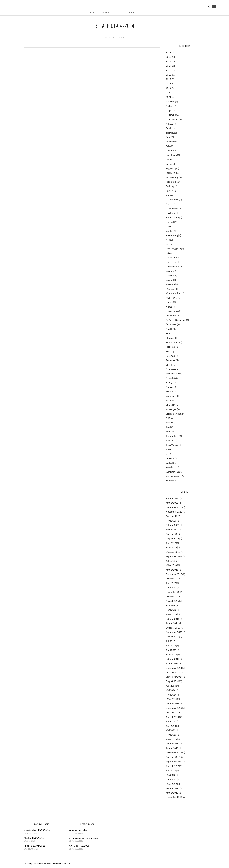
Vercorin (170, 458)
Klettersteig (172, 235)
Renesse (170, 333)
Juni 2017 (171, 583)
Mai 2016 (171, 605)
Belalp (169, 128)
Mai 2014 (171, 690)
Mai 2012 (171, 775)
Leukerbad (171, 262)
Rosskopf (170, 351)
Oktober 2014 (173, 672)
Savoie (169, 365)
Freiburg (170, 186)
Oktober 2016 (173, 596)
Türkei (169, 449)
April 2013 (171, 735)
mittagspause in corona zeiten (84, 838)
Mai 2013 (171, 730)
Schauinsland (172, 369)
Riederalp (171, 347)
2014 (168, 66)
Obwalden (171, 315)
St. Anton (170, 400)
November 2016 (174, 592)
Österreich (171, 324)
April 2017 (171, 587)
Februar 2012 (173, 788)
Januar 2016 (172, 623)
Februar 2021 (173, 498)
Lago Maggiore (173, 249)
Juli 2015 (170, 641)
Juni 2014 (171, 686)
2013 (168, 61)
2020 (168, 93)
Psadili (169, 329)
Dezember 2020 (174, 507)
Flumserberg (172, 177)
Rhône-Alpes (172, 342)
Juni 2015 (171, 645)
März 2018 (171, 565)
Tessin (169, 422)
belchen (170, 133)
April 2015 (171, 650)
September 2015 (174, 632)
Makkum (170, 284)
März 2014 (171, 699)
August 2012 (172, 766)
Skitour (169, 391)
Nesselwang (172, 311)
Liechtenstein (173, 266)
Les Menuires (172, 257)
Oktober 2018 (173, 552)
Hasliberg (171, 213)
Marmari (170, 289)
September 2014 (174, 677)
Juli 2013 (170, 721)
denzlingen (171, 155)
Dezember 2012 (174, 752)
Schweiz (170, 378)
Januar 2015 (172, 663)
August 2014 (172, 681)
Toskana (170, 440)
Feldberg (170, 173)
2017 (168, 79)
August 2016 (172, 601)
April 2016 (171, 610)
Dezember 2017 (174, 574)
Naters (169, 302)
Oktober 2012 (173, 757)
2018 (168, 83)
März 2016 (171, 614)
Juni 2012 (171, 770)
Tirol (168, 432)
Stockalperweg (173, 414)
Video (119, 12)
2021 (168, 97)
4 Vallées (170, 101)
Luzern (169, 280)
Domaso (170, 159)
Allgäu (169, 110)
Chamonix (171, 150)
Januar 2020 (172, 530)
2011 (168, 52)
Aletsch (170, 106)
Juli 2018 (170, 561)
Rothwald (171, 360)
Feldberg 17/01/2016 (34, 846)
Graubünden (172, 200)
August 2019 (172, 538)
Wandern (170, 467)
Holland (170, 222)
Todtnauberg (172, 436)
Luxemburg (171, 275)
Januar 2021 (172, 503)
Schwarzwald (172, 373)
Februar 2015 (173, 659)
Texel (168, 427)
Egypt (169, 164)
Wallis (169, 463)
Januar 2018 (172, 570)
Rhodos (170, 338)
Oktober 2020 (173, 516)
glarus (169, 195)
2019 (168, 88)
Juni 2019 (171, 543)
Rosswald (171, 356)
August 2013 (172, 717)
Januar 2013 (172, 748)
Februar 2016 (173, 619)
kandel (169, 231)
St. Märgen (171, 409)
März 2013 (171, 739)
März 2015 (171, 654)
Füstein (170, 191)
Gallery (106, 12)
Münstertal (171, 298)
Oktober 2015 (173, 628)
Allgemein (171, 115)
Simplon (170, 387)
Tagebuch (133, 12)
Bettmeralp (171, 142)
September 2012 (174, 761)
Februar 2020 (173, 525)
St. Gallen (171, 405)
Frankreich (171, 182)
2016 (168, 75)
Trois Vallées (172, 445)
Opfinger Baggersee (176, 320)
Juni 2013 (171, 726)
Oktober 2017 (173, 578)
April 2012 (171, 779)
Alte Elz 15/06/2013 (34, 838)
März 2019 (171, 547)
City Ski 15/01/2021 (79, 846)
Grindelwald (172, 208)
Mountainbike (173, 293)
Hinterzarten (172, 217)
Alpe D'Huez (172, 119)
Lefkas (169, 253)
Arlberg (170, 124)
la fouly (169, 244)
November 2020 (174, 512)
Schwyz (169, 382)
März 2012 (171, 784)
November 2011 (174, 797)
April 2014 (171, 695)
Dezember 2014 (174, 668)
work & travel (172, 476)
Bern (168, 137)
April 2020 (171, 521)
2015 (168, 70)
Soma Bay (171, 396)
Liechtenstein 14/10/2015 (37, 830)
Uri (167, 454)
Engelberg (171, 168)
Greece (169, 204)
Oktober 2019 (173, 534)
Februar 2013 (173, 744)
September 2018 (174, 556)
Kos (168, 240)
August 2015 (172, 637)
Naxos (169, 307)
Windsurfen (172, 472)
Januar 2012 (172, 793)
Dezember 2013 (174, 708)
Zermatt (170, 481)
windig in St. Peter (78, 830)
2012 (168, 57)
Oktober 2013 (173, 712)
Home (93, 12)
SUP (168, 418)
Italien (169, 226)
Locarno (170, 271)
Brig (168, 146)
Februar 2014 (173, 703)
